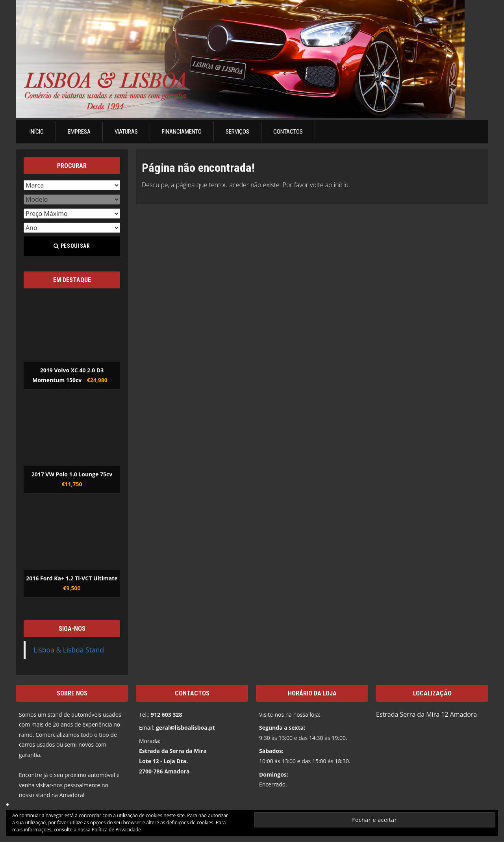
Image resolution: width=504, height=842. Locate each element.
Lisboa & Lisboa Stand (69, 650)
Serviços (237, 132)
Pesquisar (72, 246)
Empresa (79, 132)
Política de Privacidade (116, 830)
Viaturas (126, 132)
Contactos (288, 132)
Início (37, 132)
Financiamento (182, 132)
